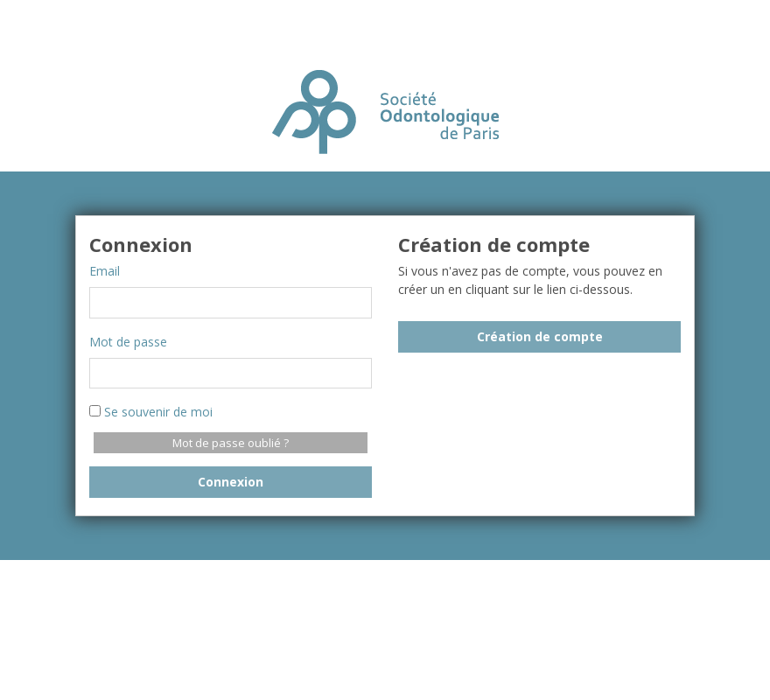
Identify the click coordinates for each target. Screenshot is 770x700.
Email (105, 271)
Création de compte (540, 336)
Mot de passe (128, 342)
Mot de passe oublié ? (231, 443)
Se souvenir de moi (151, 412)
